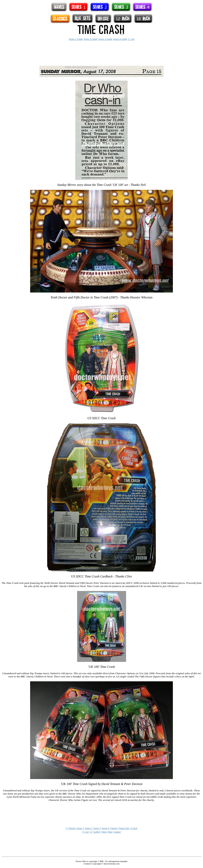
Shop (110, 832)
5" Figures (71, 828)
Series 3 (97, 828)
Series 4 (105, 828)
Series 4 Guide (120, 39)
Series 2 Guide (90, 39)
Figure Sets (124, 828)
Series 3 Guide (105, 39)
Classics (114, 828)
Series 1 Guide (76, 39)
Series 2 (89, 828)
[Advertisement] (101, 53)
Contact (117, 832)
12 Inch (134, 828)
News (104, 832)
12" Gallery (95, 832)
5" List (131, 39)
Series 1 (80, 828)
